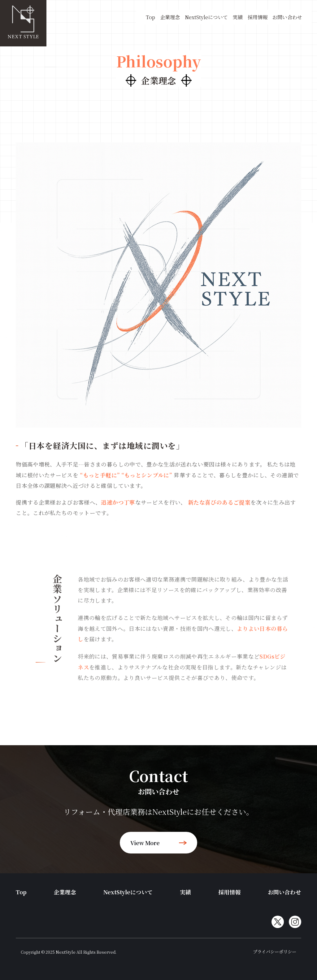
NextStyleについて (206, 17)
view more (158, 843)
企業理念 (170, 17)
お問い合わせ (287, 17)
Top (150, 17)
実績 (238, 17)
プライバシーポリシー (275, 951)
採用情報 (258, 17)
